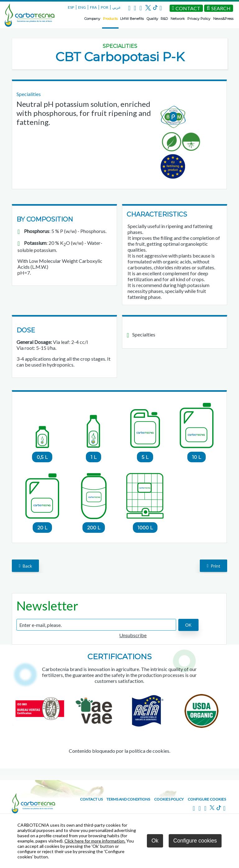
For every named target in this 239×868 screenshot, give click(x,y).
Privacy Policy (199, 19)
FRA (93, 7)
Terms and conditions (128, 799)
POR (105, 7)
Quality (152, 19)
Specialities (120, 46)
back (25, 566)
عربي (117, 7)
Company (92, 19)
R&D (164, 19)
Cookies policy (169, 799)
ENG (82, 7)
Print (213, 566)
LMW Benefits (132, 19)
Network (178, 19)
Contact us (91, 799)
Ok (155, 841)
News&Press (223, 19)
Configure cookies (207, 799)
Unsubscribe (133, 635)
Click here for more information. (95, 841)
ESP (71, 7)
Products (110, 19)
